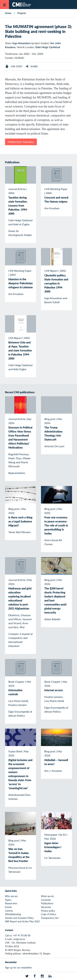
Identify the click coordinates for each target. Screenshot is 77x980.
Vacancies (46, 907)
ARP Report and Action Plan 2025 (22, 921)
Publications (47, 903)
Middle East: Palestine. (21, 142)
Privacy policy (48, 911)
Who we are (11, 896)
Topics (8, 900)
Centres (9, 911)
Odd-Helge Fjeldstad (48, 47)
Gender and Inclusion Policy (19, 918)
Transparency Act (50, 918)
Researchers (11, 903)
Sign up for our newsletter (18, 967)
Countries (46, 900)
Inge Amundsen (21, 43)
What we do (47, 896)
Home (8, 13)
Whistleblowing (13, 914)
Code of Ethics (48, 914)
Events (8, 907)
